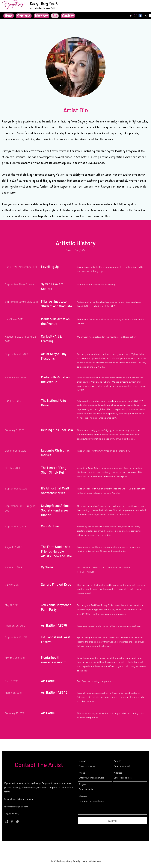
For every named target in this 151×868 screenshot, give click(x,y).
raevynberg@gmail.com (16, 807)
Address (118, 773)
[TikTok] (131, 16)
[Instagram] (136, 16)
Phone (82, 773)
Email (117, 761)
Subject (82, 784)
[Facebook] (140, 16)
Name (82, 761)
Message (83, 796)
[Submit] (112, 821)
